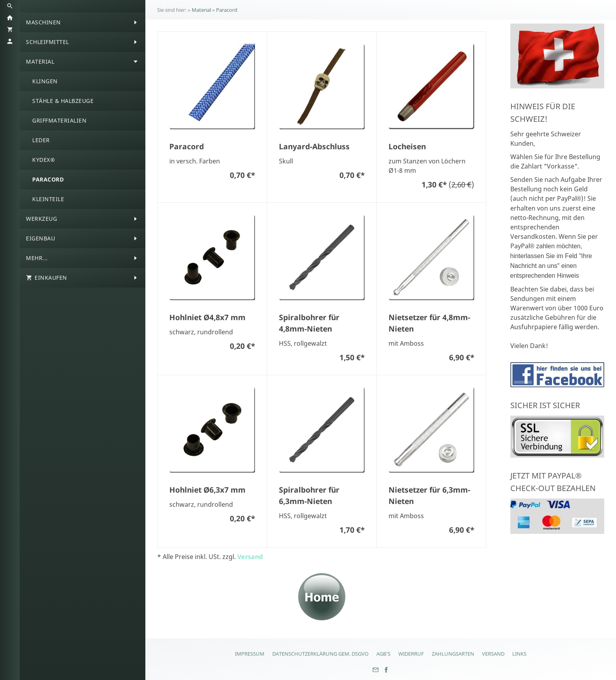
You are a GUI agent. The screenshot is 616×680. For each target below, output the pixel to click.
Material (201, 10)
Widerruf (411, 654)
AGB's (383, 654)
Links (519, 654)
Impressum (250, 654)
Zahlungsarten (453, 654)
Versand (250, 557)
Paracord (227, 10)
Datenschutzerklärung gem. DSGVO (320, 654)
